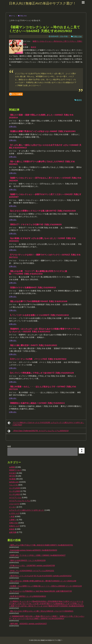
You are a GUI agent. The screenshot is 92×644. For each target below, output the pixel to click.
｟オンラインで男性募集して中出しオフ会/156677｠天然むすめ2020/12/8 (41, 373)
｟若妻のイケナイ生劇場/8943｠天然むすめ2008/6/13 (32, 288)
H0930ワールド (15, 470)
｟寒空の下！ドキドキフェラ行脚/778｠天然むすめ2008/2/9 (35, 225)
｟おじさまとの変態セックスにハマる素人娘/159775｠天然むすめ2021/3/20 (42, 211)
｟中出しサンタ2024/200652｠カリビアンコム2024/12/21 (32, 571)
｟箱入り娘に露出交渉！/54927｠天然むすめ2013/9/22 (33, 345)
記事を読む (13, 127)
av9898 (12, 467)
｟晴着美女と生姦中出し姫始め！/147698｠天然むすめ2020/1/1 (37, 403)
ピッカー (13, 507)
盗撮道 (12, 529)
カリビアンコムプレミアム (20, 501)
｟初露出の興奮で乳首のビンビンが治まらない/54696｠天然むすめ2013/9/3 (42, 131)
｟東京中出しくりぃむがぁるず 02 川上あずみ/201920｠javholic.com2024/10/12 (40, 576)
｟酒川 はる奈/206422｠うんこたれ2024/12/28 (27, 560)
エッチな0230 (15, 488)
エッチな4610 (15, 494)
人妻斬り (13, 520)
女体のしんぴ (14, 526)
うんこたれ (13, 485)
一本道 (12, 517)
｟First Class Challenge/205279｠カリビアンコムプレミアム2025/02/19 (38, 431)
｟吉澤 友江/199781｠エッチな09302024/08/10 (28, 596)
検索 (9, 446)
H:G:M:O (13, 473)
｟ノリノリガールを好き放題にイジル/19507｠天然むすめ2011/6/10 (39, 315)
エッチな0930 (15, 491)
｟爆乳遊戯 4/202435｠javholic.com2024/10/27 (28, 624)
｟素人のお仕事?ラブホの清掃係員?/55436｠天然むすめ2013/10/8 (38, 301)
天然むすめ (77, 36)
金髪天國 (13, 532)
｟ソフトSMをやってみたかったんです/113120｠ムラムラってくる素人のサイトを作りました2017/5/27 (46, 423)
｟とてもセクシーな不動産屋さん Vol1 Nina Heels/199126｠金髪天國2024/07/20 (40, 591)
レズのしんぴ (14, 513)
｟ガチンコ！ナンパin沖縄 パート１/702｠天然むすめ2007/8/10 (38, 359)
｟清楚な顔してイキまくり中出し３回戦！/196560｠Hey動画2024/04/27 (37, 555)
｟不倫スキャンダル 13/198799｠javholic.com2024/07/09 (32, 566)
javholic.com (14, 482)
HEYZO (12, 476)
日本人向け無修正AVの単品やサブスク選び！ (43, 3)
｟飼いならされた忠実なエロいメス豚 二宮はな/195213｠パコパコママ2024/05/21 (41, 611)
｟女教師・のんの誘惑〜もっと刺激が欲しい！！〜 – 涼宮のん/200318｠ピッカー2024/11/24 (45, 586)
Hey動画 (12, 479)
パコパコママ (14, 504)
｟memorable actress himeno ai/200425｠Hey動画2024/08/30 (33, 550)
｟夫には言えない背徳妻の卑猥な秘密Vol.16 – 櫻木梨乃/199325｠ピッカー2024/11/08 (43, 581)
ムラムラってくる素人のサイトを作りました (27, 510)
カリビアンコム (15, 498)
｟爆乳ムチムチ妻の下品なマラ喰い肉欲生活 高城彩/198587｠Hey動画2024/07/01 (41, 545)
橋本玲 (33, 47)
